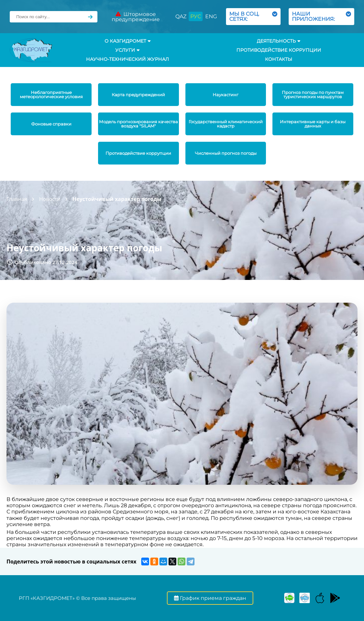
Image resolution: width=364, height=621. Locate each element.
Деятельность (279, 41)
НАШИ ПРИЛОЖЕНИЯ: (321, 16)
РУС (196, 16)
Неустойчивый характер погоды (117, 199)
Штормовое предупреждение (136, 17)
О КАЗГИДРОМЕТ (128, 41)
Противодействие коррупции (279, 50)
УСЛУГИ (127, 50)
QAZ (181, 16)
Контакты (279, 59)
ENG (211, 16)
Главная (17, 199)
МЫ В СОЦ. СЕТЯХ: (253, 16)
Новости (50, 199)
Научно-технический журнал (127, 59)
